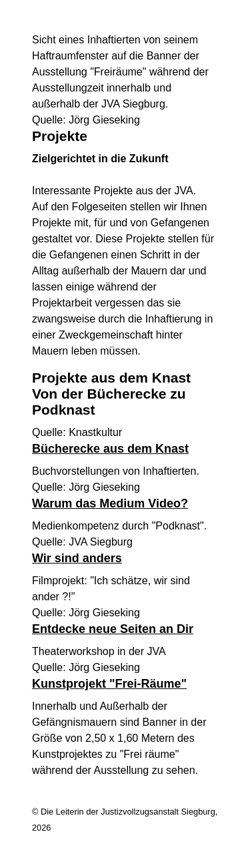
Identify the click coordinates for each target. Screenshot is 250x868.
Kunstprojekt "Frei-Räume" (109, 684)
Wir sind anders (77, 558)
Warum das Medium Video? (110, 503)
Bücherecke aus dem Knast (110, 449)
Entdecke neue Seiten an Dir (113, 629)
